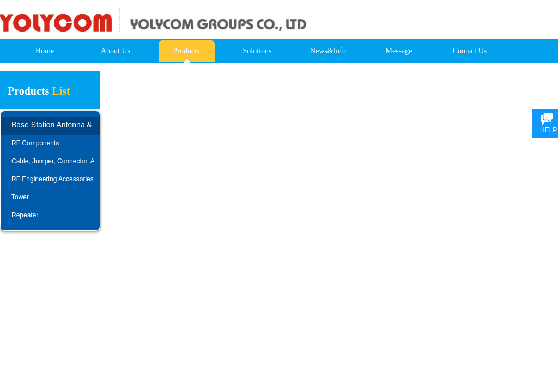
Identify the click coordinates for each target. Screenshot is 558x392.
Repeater (25, 215)
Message (399, 51)
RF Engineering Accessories (53, 179)
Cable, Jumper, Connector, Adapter (53, 161)
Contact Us (470, 51)
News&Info (328, 51)
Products (187, 51)
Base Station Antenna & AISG (53, 125)
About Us (116, 51)
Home (45, 51)
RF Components (35, 143)
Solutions (257, 51)
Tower (20, 197)
